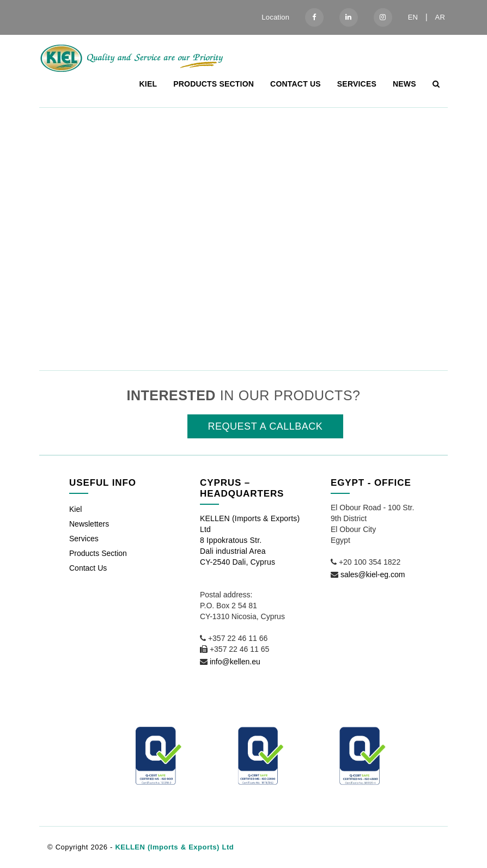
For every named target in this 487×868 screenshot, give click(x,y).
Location (275, 17)
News (404, 84)
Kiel (148, 84)
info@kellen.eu (235, 662)
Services (357, 84)
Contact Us (296, 84)
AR (440, 17)
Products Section (214, 84)
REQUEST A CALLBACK (266, 426)
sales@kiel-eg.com (373, 574)
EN (413, 17)
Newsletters (89, 524)
